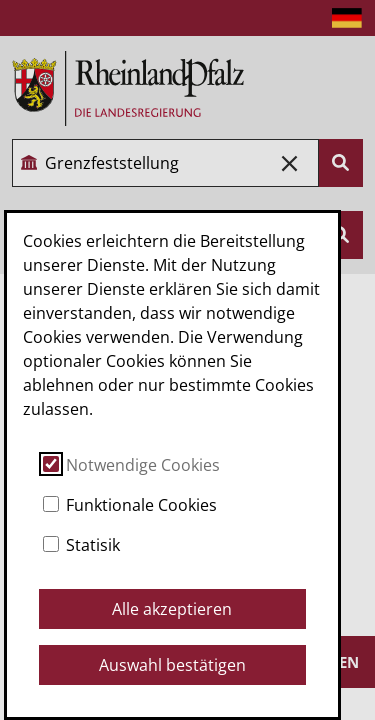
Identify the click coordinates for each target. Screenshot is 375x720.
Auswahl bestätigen (172, 665)
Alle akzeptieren (172, 609)
